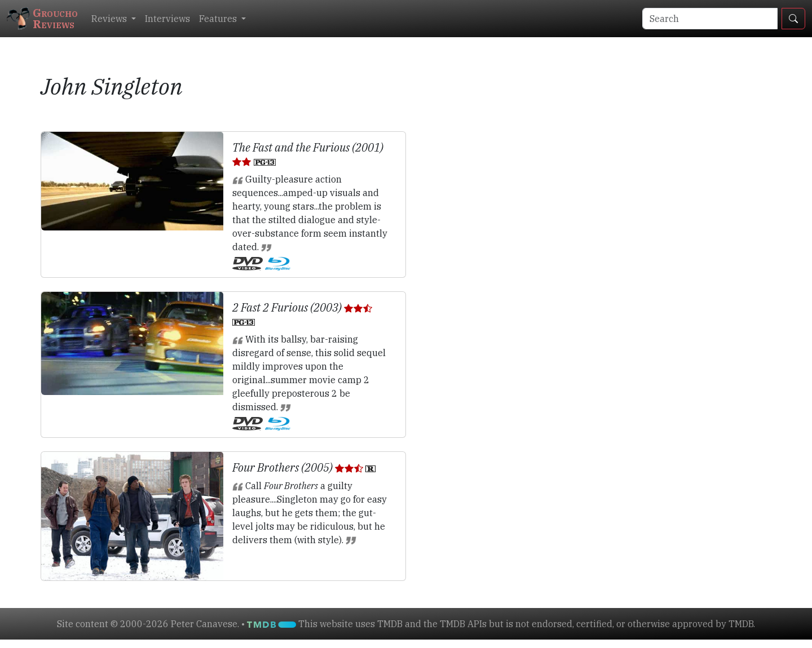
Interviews (167, 19)
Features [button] (219, 19)
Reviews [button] (110, 19)
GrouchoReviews (42, 18)
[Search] (710, 19)
